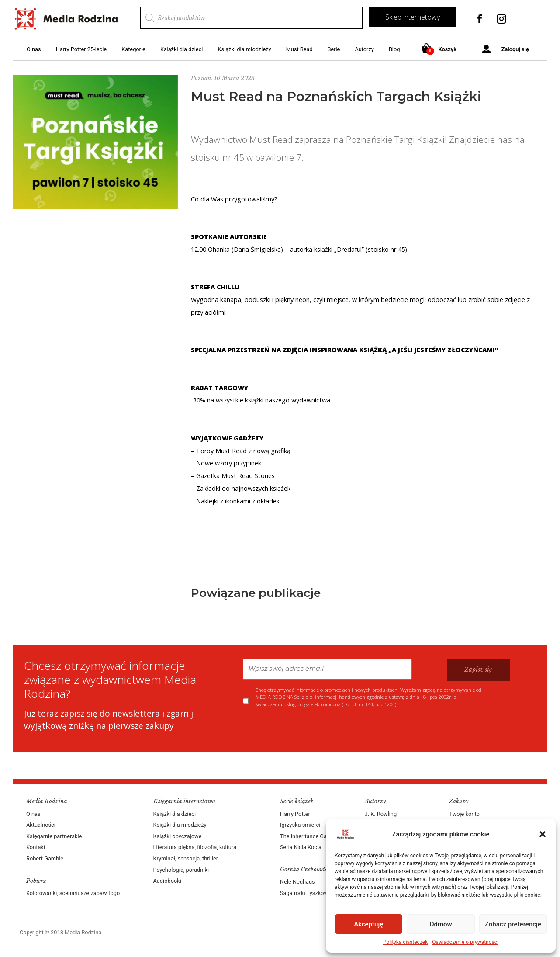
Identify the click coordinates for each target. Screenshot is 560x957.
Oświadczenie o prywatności (465, 942)
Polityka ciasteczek (405, 942)
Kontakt (36, 847)
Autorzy (364, 49)
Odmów (441, 924)
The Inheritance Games (309, 836)
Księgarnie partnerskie (54, 836)
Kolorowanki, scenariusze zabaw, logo (73, 893)
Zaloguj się (515, 49)
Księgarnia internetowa (184, 801)
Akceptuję (368, 924)
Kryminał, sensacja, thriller (186, 858)
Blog (394, 49)
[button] (543, 834)
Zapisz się (478, 669)
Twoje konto (464, 814)
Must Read (299, 49)
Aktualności (41, 825)
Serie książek (297, 801)
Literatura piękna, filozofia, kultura (195, 847)
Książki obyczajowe (178, 836)
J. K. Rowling (381, 814)
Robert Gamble (45, 858)
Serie (334, 49)
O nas (34, 49)
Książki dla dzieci (182, 49)
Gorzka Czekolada (304, 869)
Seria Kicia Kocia (301, 847)
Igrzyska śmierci (300, 825)
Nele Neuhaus (297, 882)
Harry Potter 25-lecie (81, 49)
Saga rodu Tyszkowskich (311, 893)
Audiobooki (167, 881)
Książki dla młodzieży (245, 49)
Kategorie (133, 49)
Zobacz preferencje (513, 924)
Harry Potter (295, 814)
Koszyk (442, 50)
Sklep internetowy (413, 17)
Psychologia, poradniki (181, 870)
